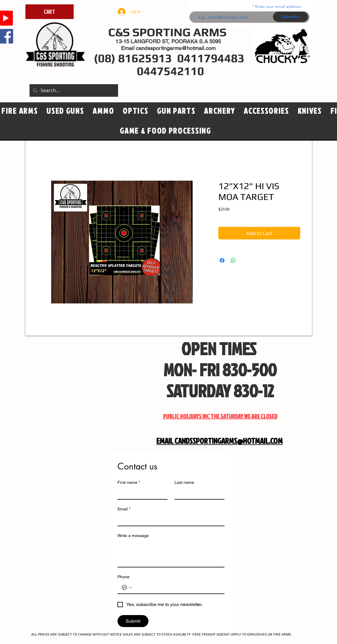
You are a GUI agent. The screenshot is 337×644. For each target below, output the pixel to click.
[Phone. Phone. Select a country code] (127, 588)
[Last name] (198, 493)
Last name (184, 482)
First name (129, 482)
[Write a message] (171, 554)
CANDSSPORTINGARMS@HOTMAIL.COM (229, 441)
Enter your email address (278, 6)
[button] (135, 111)
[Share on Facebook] (222, 260)
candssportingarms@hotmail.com (176, 48)
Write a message (133, 536)
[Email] (169, 520)
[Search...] (73, 90)
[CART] (50, 12)
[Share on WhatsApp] (233, 260)
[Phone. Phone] (177, 588)
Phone (123, 577)
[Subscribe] (291, 17)
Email (124, 509)
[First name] (141, 493)
